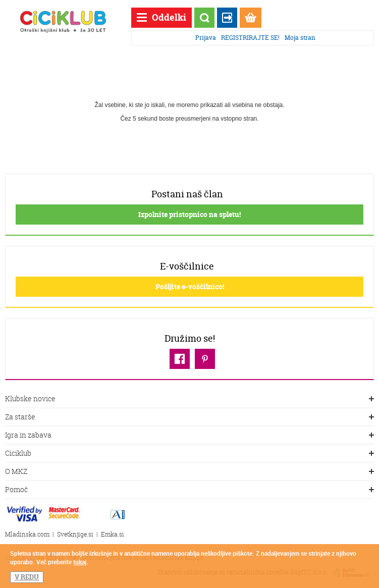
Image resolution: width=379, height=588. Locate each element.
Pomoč (189, 490)
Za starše (189, 417)
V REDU (27, 577)
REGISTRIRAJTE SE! (250, 38)
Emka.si (113, 534)
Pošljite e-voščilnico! (190, 286)
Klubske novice (189, 399)
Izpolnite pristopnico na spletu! (189, 214)
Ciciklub (189, 454)
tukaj (80, 562)
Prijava (206, 38)
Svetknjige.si (75, 534)
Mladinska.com (27, 534)
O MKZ (189, 472)
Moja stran (300, 38)
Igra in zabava (189, 436)
